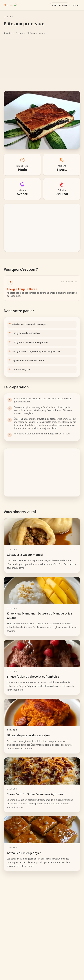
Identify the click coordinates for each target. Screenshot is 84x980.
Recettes (8, 33)
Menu (76, 5)
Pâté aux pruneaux (36, 33)
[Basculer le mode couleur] (60, 5)
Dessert (19, 33)
